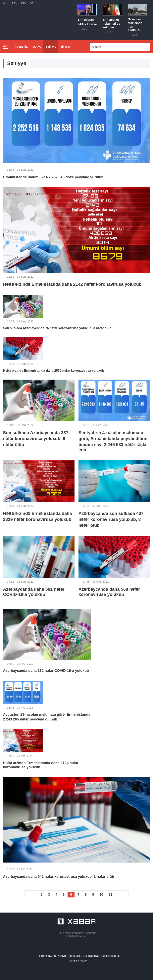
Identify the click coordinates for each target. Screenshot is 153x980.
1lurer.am (81, 936)
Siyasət (65, 47)
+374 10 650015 (79, 961)
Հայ (6, 3)
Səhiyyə (51, 47)
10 (101, 895)
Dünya (37, 47)
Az (31, 3)
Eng (15, 3)
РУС (24, 3)
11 (111, 895)
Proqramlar (21, 47)
